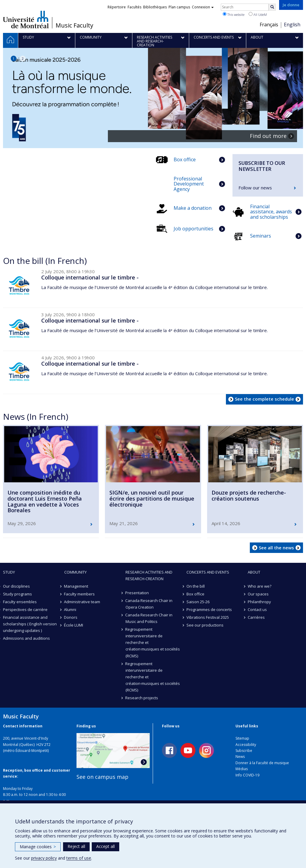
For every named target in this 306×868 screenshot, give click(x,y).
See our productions (205, 625)
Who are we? (260, 586)
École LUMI (74, 625)
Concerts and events (208, 572)
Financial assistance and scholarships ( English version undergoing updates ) (30, 624)
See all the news (276, 548)
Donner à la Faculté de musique (262, 763)
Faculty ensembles (20, 602)
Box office (195, 594)
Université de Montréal (26, 19)
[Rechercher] (272, 7)
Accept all (105, 846)
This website (234, 14)
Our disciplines (16, 586)
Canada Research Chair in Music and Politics (149, 618)
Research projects (142, 698)
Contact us (257, 609)
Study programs (17, 594)
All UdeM (258, 14)
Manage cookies (38, 847)
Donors (71, 617)
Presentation (137, 593)
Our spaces (258, 594)
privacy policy (44, 858)
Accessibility (246, 745)
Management (76, 586)
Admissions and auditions (26, 638)
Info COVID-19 (247, 775)
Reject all (76, 846)
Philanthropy (259, 602)
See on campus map (102, 777)
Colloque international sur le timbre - (90, 277)
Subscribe (244, 751)
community (75, 572)
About (254, 572)
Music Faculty (74, 25)
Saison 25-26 (198, 602)
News (240, 757)
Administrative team (82, 602)
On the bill (196, 586)
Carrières (256, 617)
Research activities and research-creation (149, 575)
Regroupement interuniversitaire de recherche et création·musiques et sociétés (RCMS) (153, 642)
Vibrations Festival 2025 (208, 617)
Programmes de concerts (209, 609)
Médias (242, 769)
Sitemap (242, 738)
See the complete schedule (264, 399)
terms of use (79, 858)
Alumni (70, 609)
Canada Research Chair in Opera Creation (149, 604)
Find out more (268, 136)
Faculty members (80, 594)
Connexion (203, 7)
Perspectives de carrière (25, 609)
